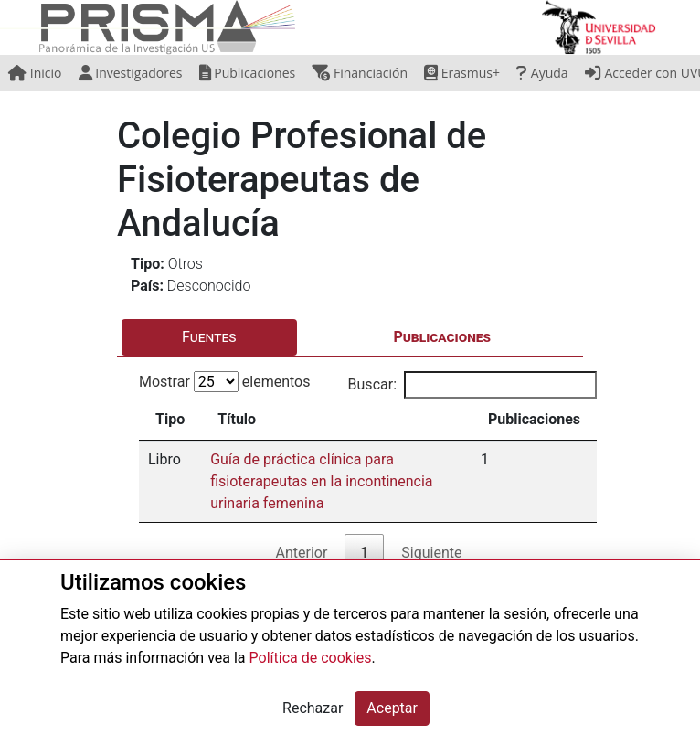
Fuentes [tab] (209, 337)
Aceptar (392, 708)
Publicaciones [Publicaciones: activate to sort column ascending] (534, 419)
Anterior (302, 553)
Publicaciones (248, 73)
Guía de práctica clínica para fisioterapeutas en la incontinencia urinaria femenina (321, 481)
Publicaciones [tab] (442, 337)
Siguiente (431, 553)
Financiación (360, 73)
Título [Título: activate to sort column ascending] (237, 419)
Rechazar (313, 708)
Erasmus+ (462, 73)
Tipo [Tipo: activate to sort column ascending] (170, 419)
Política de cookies (311, 658)
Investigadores (131, 73)
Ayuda (542, 73)
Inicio (35, 73)
